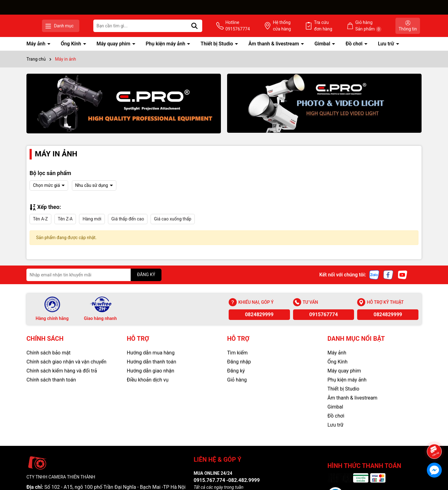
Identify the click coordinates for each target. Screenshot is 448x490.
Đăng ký (236, 371)
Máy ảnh (37, 44)
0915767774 (324, 314)
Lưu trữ (387, 44)
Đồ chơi (355, 44)
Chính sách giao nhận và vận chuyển (66, 362)
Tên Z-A (65, 219)
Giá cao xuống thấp (173, 219)
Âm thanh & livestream (275, 44)
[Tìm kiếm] (232, 26)
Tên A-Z (40, 219)
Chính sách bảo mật (49, 353)
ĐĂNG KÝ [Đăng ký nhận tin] (146, 275)
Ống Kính (71, 44)
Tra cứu (338, 26)
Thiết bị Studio (217, 44)
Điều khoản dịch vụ (148, 380)
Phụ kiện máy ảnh (166, 44)
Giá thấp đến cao (128, 219)
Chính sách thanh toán (51, 380)
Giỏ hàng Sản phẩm (376, 26)
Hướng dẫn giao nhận (151, 371)
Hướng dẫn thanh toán (152, 362)
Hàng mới (92, 219)
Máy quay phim (114, 44)
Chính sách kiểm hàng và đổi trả (62, 371)
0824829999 (259, 314)
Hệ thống (305, 26)
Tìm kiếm (237, 353)
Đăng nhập (239, 362)
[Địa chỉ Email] (94, 275)
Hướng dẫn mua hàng (151, 353)
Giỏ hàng (237, 380)
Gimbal (323, 44)
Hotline (268, 26)
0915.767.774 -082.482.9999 (227, 480)
